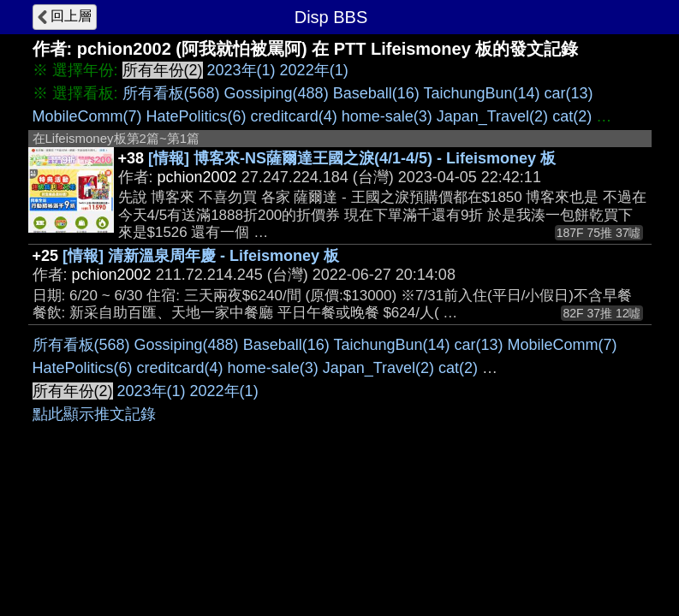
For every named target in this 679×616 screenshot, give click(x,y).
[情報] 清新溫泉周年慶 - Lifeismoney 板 (201, 256)
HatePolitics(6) (197, 116)
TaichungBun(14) (481, 93)
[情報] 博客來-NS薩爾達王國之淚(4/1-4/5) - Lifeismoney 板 (352, 158)
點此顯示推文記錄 (94, 414)
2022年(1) (314, 70)
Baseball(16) (376, 93)
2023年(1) (241, 70)
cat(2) (572, 116)
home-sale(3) (387, 116)
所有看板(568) (171, 93)
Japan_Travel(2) (492, 116)
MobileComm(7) (87, 116)
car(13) (569, 93)
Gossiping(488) (277, 93)
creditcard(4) (294, 116)
